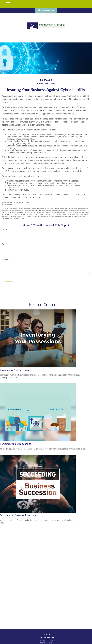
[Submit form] (8, 282)
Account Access (46, 10)
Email (4, 244)
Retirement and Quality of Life (16, 444)
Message (6, 259)
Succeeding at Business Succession (18, 515)
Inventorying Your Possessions (16, 370)
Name (5, 229)
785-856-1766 (49, 638)
